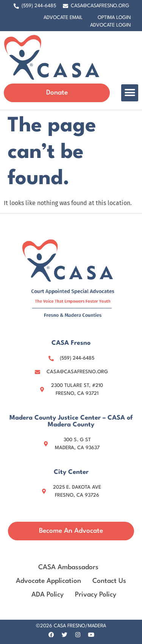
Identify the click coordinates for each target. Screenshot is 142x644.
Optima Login (114, 18)
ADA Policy (48, 595)
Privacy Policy (96, 595)
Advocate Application (48, 581)
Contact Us (109, 581)
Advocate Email (63, 18)
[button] (130, 93)
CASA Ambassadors (68, 567)
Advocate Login (110, 25)
